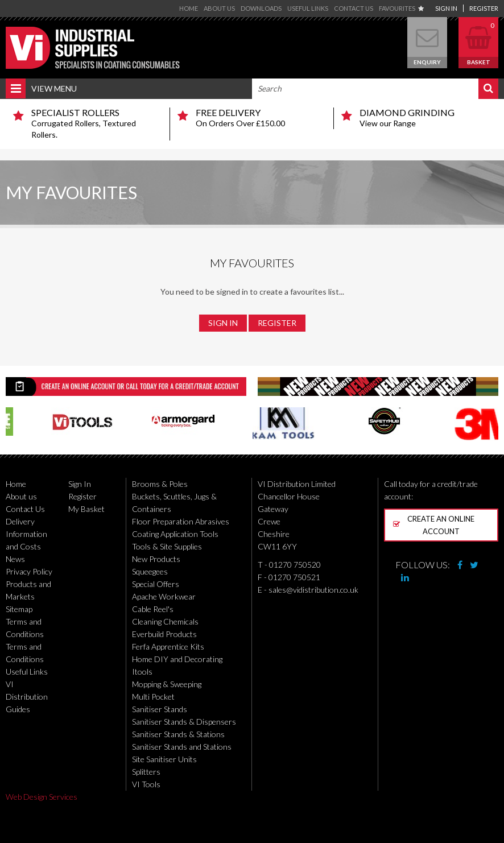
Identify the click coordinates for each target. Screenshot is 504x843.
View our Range (425, 118)
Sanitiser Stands (160, 709)
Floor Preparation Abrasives (181, 521)
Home (189, 8)
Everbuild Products (164, 634)
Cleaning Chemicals (165, 621)
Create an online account (434, 525)
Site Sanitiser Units (164, 759)
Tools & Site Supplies (167, 546)
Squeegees (150, 571)
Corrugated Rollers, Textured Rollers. (96, 123)
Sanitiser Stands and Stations (182, 747)
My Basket (86, 509)
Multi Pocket (153, 697)
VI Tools (146, 784)
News (15, 559)
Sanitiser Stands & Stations (178, 734)
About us (219, 8)
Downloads (261, 8)
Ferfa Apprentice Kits (168, 646)
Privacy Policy (29, 571)
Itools (142, 671)
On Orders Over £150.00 (261, 118)
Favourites (401, 8)
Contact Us (354, 8)
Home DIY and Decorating (177, 659)
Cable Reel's (153, 609)
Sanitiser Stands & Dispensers (184, 722)
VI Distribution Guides (27, 697)
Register (484, 8)
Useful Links (308, 8)
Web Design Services (42, 797)
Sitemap (19, 609)
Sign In (446, 8)
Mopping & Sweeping (167, 684)
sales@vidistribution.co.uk (313, 590)
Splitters (146, 772)
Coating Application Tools (175, 534)
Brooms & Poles (160, 484)
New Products (156, 559)
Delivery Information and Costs (26, 534)
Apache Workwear (164, 596)
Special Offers (156, 584)
